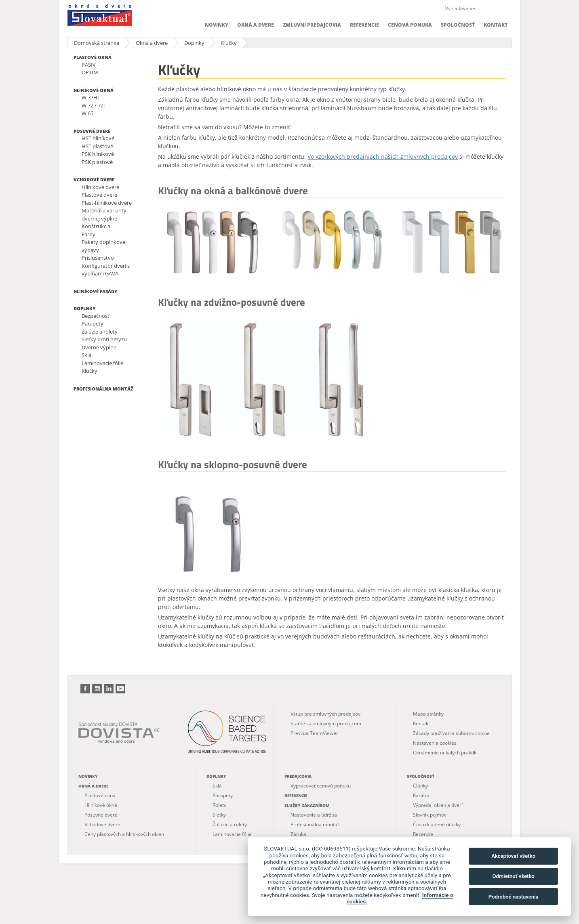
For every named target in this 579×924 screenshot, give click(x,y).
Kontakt (496, 25)
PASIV (89, 65)
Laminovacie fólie (102, 363)
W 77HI (90, 97)
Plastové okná (93, 57)
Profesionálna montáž (103, 389)
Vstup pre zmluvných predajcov (325, 714)
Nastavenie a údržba (314, 815)
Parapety (93, 323)
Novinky (217, 25)
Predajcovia (298, 776)
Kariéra (421, 795)
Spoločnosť (458, 25)
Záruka (298, 834)
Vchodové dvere (94, 180)
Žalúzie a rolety (100, 332)
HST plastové (97, 146)
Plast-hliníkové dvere (107, 203)
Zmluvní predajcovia (312, 25)
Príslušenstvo (98, 258)
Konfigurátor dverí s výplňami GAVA (106, 270)
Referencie (364, 25)
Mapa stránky (428, 714)
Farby (88, 234)
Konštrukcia (96, 226)
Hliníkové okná (94, 90)
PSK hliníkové (98, 154)
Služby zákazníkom (307, 805)
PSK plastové (97, 162)
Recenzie (423, 834)
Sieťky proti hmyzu (104, 339)
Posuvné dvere (92, 131)
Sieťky (219, 815)
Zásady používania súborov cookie (451, 733)
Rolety (219, 805)
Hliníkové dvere (100, 187)
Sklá (86, 355)
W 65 (87, 113)
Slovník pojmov (430, 815)
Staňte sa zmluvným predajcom (326, 723)
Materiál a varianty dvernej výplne (104, 214)
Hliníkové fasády (95, 291)
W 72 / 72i (93, 105)
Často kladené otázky (437, 824)
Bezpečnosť (96, 316)
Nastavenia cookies (435, 743)
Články (420, 786)
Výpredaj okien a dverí (438, 805)
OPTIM (90, 72)
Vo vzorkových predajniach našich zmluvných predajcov (383, 156)
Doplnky (194, 43)
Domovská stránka (97, 43)
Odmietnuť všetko (513, 876)
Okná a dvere (256, 25)
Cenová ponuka (410, 25)
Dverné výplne (99, 347)
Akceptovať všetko (513, 856)
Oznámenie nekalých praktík (445, 753)
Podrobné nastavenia (514, 897)
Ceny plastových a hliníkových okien (124, 834)
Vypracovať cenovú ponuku (321, 786)
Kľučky (229, 43)
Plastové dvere (99, 195)
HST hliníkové (98, 138)
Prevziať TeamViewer (314, 733)
